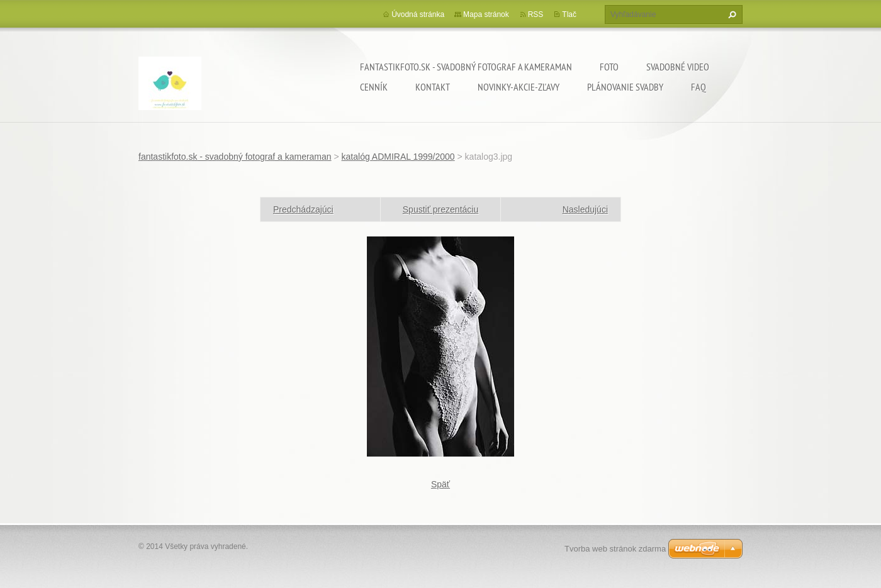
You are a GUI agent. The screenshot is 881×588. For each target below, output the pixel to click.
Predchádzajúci (303, 209)
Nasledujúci (585, 209)
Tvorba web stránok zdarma (615, 549)
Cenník (374, 87)
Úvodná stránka (418, 14)
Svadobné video (678, 67)
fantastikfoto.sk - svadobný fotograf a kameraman (466, 67)
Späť (441, 484)
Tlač (569, 14)
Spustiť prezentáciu (441, 209)
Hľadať (731, 14)
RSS (536, 14)
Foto (609, 67)
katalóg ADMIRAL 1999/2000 (398, 157)
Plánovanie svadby (625, 87)
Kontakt (433, 87)
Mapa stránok (486, 14)
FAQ (699, 87)
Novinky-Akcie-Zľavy (519, 87)
